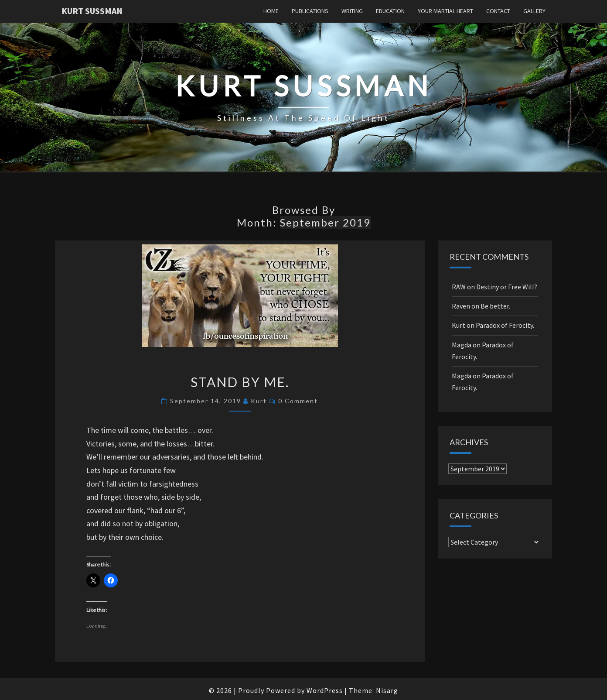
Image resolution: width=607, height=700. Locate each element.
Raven (461, 306)
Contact (498, 11)
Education (390, 11)
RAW (459, 287)
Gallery (534, 11)
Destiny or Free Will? (507, 287)
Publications (310, 11)
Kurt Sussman (92, 11)
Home (271, 11)
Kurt (259, 401)
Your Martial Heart (445, 11)
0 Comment (298, 401)
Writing (352, 11)
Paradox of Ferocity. (505, 325)
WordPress (325, 690)
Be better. (495, 306)
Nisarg (387, 690)
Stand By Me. (240, 382)
